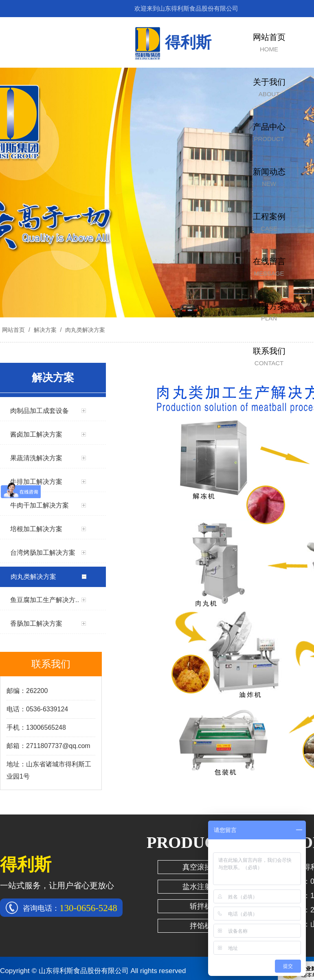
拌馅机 (201, 926)
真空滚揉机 (201, 867)
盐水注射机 (201, 887)
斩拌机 (201, 906)
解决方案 (45, 330)
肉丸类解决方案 (84, 330)
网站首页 (13, 330)
